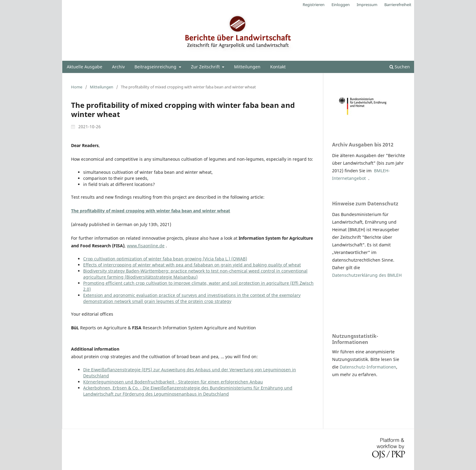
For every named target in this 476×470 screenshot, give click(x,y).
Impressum (367, 5)
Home (77, 87)
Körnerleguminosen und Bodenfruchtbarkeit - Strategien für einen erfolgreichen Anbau (173, 382)
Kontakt (278, 67)
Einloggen (341, 5)
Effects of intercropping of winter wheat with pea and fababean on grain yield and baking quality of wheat (192, 265)
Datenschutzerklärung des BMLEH (367, 275)
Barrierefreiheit (398, 5)
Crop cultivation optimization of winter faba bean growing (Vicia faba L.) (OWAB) (165, 259)
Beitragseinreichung (156, 67)
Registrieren (314, 5)
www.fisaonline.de (146, 246)
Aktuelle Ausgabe (85, 67)
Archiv (118, 67)
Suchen (400, 67)
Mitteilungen (247, 67)
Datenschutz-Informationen (368, 367)
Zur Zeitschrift (206, 67)
